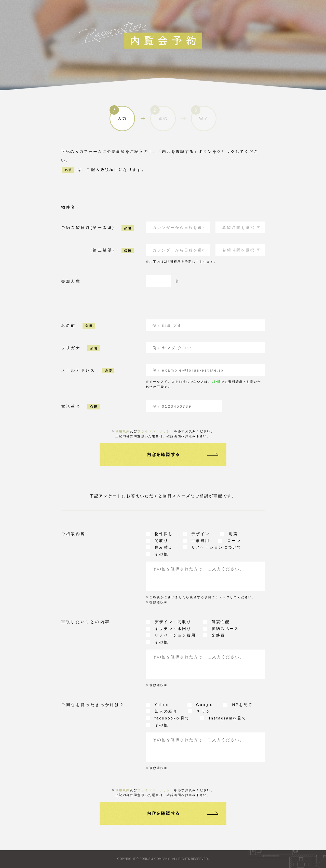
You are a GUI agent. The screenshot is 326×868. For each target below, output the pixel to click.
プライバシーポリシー (156, 431)
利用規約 (123, 431)
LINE (216, 382)
